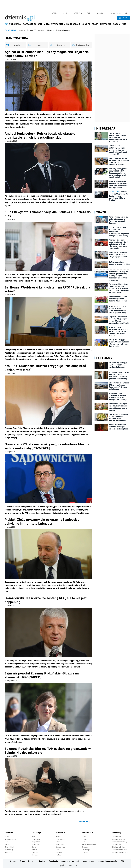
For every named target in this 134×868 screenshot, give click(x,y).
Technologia (36, 839)
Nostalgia (22, 30)
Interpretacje (9, 850)
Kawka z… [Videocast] (46, 30)
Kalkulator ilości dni (118, 839)
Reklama (32, 861)
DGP (89, 13)
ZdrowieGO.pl (100, 13)
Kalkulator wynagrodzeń (120, 852)
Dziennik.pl (36, 833)
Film (58, 850)
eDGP (7, 842)
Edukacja (59, 842)
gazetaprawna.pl (116, 13)
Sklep (126, 13)
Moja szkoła (60, 844)
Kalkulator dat (117, 837)
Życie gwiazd (61, 847)
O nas (22, 861)
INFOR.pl (54, 13)
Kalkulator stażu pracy (119, 842)
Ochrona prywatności (70, 861)
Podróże (35, 852)
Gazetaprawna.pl (11, 839)
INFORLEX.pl (78, 13)
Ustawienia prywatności (108, 861)
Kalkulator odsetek (118, 847)
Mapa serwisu (88, 861)
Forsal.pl (8, 844)
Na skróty (9, 833)
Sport (34, 847)
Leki (83, 842)
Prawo (84, 837)
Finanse (85, 839)
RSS (123, 861)
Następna (85, 822)
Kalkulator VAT (117, 844)
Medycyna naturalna (89, 844)
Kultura (59, 855)
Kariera (42, 861)
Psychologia (86, 850)
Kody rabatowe (61, 839)
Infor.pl (7, 837)
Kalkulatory (116, 833)
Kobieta (59, 837)
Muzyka (59, 852)
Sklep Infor (8, 852)
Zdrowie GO (32, 30)
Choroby (85, 847)
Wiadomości (36, 844)
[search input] (104, 18)
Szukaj (124, 18)
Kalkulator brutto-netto (120, 850)
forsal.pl (65, 13)
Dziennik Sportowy (63, 30)
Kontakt (13, 861)
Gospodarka (36, 842)
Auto (34, 837)
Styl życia (85, 852)
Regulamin (53, 861)
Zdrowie (35, 850)
